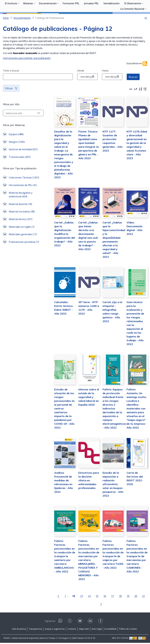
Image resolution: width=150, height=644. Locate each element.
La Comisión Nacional (132, 23)
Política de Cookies (128, 630)
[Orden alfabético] (140, 102)
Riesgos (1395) (17, 155)
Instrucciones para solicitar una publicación (27, 71)
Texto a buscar (11, 84)
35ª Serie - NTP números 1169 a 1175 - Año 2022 (83, 317)
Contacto (72, 630)
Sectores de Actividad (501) (20, 164)
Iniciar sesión (136, 7)
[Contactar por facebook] (101, 623)
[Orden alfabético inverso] (145, 102)
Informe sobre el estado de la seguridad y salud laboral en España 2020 (84, 403)
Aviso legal (97, 630)
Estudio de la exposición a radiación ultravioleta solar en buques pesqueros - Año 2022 (110, 494)
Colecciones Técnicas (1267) (20, 200)
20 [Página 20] (128, 605)
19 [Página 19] (120, 605)
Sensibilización (111, 18)
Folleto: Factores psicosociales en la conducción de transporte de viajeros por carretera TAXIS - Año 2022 (110, 565)
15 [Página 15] (89, 605)
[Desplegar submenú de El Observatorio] (143, 17)
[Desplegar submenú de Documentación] (58, 17)
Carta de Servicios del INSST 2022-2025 (136, 486)
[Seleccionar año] (19, 126)
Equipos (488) (16, 147)
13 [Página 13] (74, 605)
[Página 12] (66, 605)
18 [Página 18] (112, 605)
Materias (28, 18)
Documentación (48, 18)
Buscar (133, 90)
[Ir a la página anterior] (51, 605)
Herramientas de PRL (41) (20, 211)
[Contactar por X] (70, 623)
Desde (81, 84)
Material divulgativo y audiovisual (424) (21, 223)
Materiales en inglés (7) (20, 260)
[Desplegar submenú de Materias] (34, 17)
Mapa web (84, 630)
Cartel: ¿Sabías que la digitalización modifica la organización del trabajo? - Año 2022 (57, 249)
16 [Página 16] (97, 605)
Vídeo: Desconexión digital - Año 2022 (136, 242)
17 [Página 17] (105, 605)
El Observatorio (133, 18)
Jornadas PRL (91, 18)
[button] (146, 31)
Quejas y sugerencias (55, 630)
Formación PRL (71, 18)
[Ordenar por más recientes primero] (131, 102)
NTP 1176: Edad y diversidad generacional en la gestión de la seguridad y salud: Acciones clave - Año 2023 (136, 159)
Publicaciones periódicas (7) (16, 283)
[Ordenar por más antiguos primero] (136, 102)
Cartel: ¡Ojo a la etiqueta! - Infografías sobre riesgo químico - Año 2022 (109, 321)
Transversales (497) (20, 174)
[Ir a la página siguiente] (143, 605)
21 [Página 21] (136, 605)
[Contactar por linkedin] (91, 623)
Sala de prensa (19, 630)
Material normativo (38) (19, 241)
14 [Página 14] (81, 605)
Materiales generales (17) (20, 272)
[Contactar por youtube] (80, 623)
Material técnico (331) (21, 251)
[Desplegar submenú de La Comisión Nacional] (146, 23)
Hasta (105, 84)
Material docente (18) (20, 232)
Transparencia (35, 630)
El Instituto (11, 18)
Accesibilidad (110, 630)
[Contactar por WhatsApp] (60, 623)
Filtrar (11, 101)
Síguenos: (50, 622)
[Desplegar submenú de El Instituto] (19, 17)
